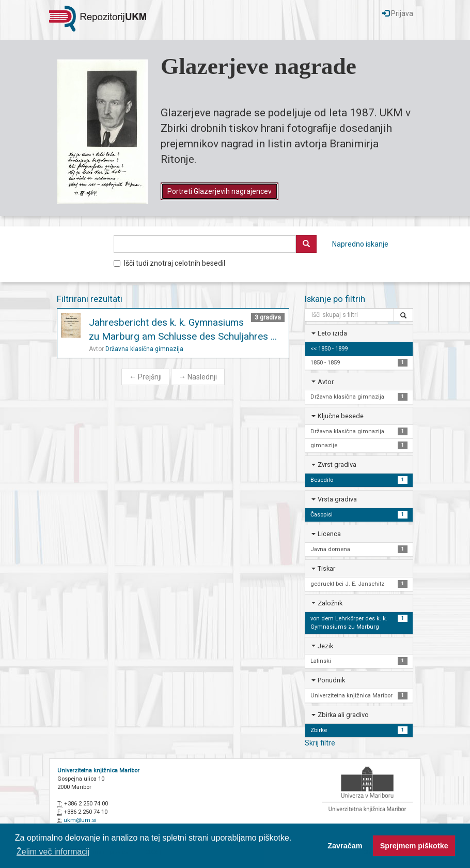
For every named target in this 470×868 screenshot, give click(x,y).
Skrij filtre (320, 743)
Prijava (398, 13)
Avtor (326, 382)
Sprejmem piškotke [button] (414, 846)
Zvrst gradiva (337, 465)
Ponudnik (331, 680)
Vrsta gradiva (337, 499)
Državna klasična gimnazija (144, 349)
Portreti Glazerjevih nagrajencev (220, 191)
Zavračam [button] (345, 846)
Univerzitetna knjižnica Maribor (98, 771)
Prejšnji (145, 377)
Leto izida (332, 333)
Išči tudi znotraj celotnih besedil (169, 263)
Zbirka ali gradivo (343, 715)
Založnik (330, 603)
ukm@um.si (80, 820)
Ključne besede (341, 416)
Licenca (329, 534)
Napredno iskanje (360, 244)
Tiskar (326, 568)
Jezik (325, 646)
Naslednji (198, 377)
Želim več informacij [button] (53, 852)
